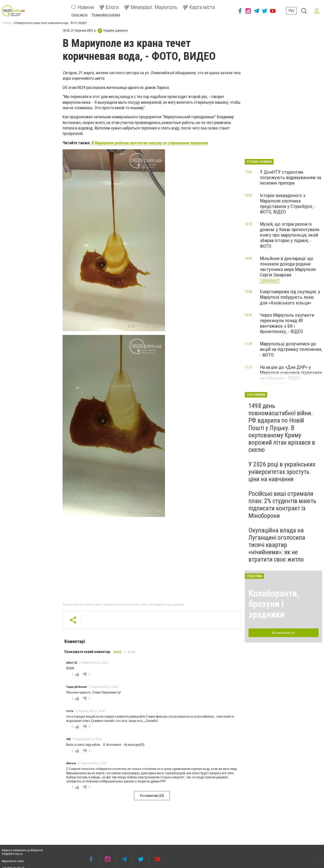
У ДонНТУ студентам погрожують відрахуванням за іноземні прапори (290, 177)
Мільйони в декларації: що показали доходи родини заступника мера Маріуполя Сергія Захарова (288, 267)
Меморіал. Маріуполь (151, 7)
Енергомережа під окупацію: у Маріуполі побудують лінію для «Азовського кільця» (290, 297)
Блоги (109, 7)
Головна (7, 23)
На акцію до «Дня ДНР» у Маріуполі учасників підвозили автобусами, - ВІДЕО (291, 373)
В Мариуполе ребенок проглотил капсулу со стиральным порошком (149, 143)
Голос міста (79, 15)
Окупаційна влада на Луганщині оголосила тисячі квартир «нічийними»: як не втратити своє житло (277, 545)
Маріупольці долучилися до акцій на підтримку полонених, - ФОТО (291, 349)
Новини (83, 7)
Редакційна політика (106, 15)
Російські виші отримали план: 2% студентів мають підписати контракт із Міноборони (282, 505)
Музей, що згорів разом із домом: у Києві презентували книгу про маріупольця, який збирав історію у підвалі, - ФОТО (290, 235)
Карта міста (199, 7)
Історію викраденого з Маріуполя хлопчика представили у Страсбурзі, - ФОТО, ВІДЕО (288, 204)
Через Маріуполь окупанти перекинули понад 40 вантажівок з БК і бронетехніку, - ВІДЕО (287, 323)
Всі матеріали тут (283, 633)
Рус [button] (291, 11)
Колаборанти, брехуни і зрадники (274, 604)
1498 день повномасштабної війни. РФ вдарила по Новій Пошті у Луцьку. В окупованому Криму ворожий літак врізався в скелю (282, 428)
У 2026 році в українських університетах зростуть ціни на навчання (282, 472)
